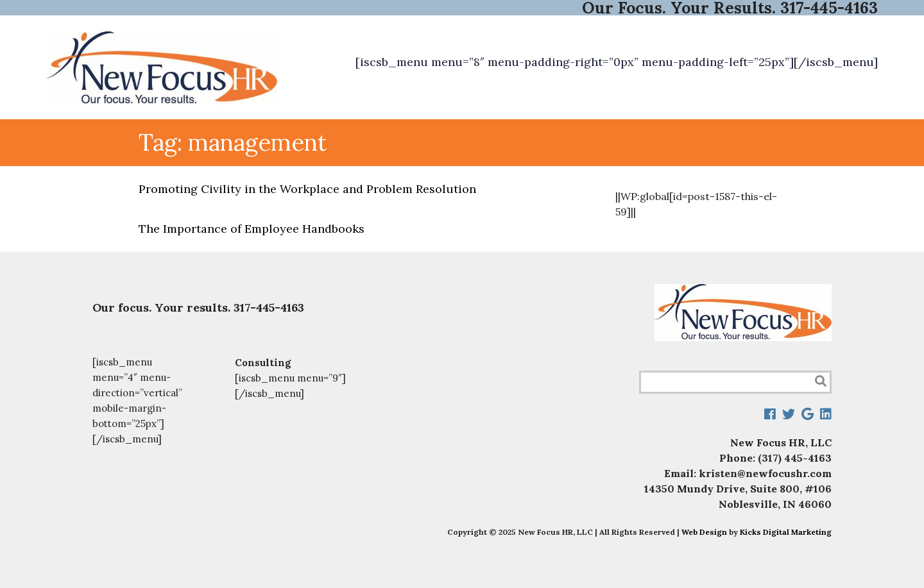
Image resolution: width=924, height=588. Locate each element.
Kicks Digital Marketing (786, 532)
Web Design (704, 532)
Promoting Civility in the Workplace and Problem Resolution (307, 189)
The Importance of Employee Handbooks (252, 229)
